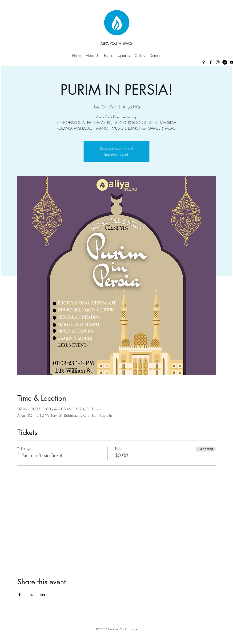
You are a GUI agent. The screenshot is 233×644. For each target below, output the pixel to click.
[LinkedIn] (225, 62)
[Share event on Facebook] (20, 594)
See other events (117, 154)
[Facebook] (211, 62)
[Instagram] (218, 62)
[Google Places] (204, 62)
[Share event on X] (31, 594)
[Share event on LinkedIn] (43, 594)
